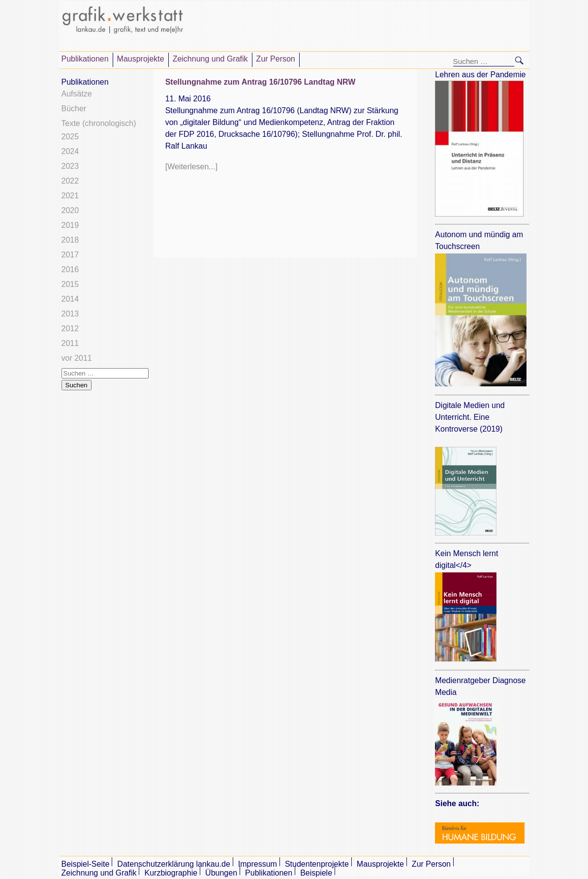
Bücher (74, 109)
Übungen (221, 873)
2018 (70, 240)
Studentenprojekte (317, 864)
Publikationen (85, 59)
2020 (70, 210)
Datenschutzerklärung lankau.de (173, 864)
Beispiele (316, 873)
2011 (70, 343)
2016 (70, 269)
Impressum (258, 864)
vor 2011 (77, 358)
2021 (70, 196)
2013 (70, 314)
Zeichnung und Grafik (210, 59)
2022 (70, 181)
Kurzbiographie (171, 873)
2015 (70, 284)
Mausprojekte (141, 59)
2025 (70, 137)
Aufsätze (77, 94)
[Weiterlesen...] (191, 167)
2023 (70, 166)
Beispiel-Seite (86, 864)
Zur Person (276, 59)
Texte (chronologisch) (99, 123)
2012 (70, 329)
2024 (70, 151)
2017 (70, 255)
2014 (70, 299)
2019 (70, 225)
